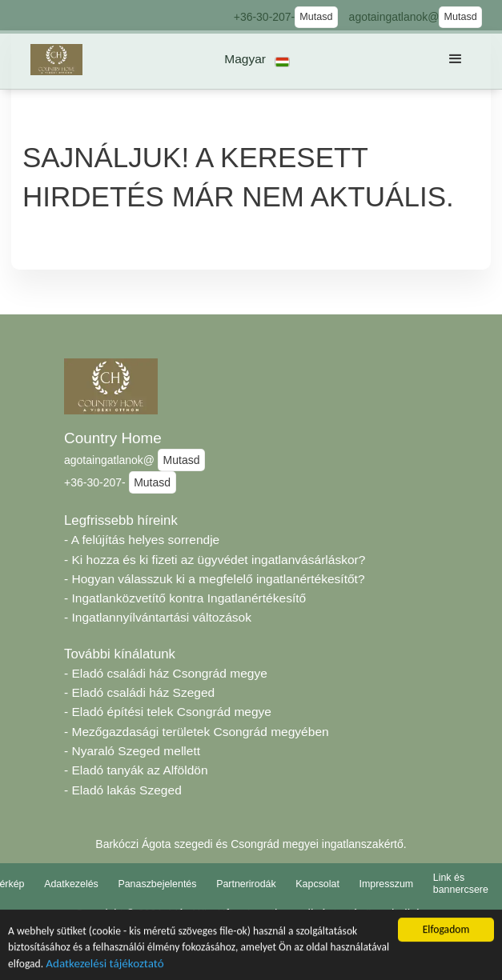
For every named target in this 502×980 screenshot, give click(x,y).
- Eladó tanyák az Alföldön (136, 770)
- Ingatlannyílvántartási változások (158, 617)
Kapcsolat (317, 884)
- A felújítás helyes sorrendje (142, 540)
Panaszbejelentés (157, 884)
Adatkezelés (71, 884)
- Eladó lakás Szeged (123, 790)
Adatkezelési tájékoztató (104, 967)
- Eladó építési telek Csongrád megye (168, 712)
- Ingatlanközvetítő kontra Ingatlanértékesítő (185, 598)
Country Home (113, 438)
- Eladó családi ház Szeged (139, 692)
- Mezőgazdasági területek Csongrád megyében (197, 732)
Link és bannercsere (461, 884)
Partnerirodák (246, 884)
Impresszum (387, 884)
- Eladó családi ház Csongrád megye (166, 673)
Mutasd (316, 17)
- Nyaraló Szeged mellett (132, 751)
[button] (257, 60)
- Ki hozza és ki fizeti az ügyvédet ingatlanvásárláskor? (215, 560)
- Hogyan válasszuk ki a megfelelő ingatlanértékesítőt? (215, 579)
